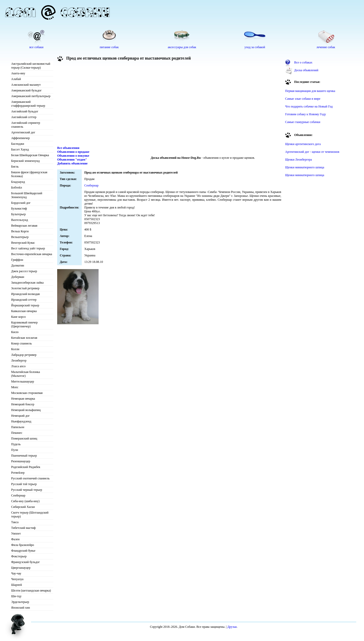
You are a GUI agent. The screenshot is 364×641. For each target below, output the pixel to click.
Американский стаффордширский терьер (28, 104)
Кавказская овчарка (24, 311)
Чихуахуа (17, 579)
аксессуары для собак (182, 47)
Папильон (18, 427)
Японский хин (21, 608)
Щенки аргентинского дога (303, 144)
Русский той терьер (24, 484)
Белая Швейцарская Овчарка (30, 155)
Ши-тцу (16, 596)
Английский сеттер (24, 117)
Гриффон (17, 260)
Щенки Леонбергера (299, 160)
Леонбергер (19, 361)
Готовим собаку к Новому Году (306, 114)
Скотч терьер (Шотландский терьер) (30, 514)
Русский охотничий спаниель (30, 478)
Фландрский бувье (23, 551)
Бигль (15, 167)
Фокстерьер (19, 556)
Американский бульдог (26, 90)
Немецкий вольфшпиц (26, 410)
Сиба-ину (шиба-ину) (25, 501)
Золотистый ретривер (25, 288)
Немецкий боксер (23, 404)
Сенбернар (18, 495)
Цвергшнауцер (21, 568)
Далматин (18, 265)
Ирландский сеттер (24, 300)
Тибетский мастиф (23, 528)
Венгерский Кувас (23, 243)
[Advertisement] (169, 105)
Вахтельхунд (20, 220)
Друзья (232, 627)
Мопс (15, 387)
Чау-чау (16, 573)
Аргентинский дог (23, 132)
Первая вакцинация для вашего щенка (310, 91)
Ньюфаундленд (21, 421)
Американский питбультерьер (31, 96)
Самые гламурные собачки (303, 122)
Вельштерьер (20, 237)
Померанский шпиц (24, 438)
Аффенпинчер (20, 138)
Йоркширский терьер (25, 305)
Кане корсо (18, 317)
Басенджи (18, 144)
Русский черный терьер (27, 490)
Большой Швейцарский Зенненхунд (27, 195)
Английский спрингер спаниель (26, 125)
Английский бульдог (25, 111)
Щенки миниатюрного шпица (305, 167)
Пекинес (17, 433)
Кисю (15, 332)
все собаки (36, 47)
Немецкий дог (20, 416)
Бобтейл (17, 188)
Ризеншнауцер (21, 461)
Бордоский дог (21, 203)
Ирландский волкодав (25, 294)
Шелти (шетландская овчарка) (31, 590)
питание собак (109, 47)
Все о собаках (303, 62)
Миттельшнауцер (23, 381)
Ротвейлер (18, 473)
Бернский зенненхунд (25, 161)
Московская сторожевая (27, 393)
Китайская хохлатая (24, 338)
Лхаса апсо (18, 366)
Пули (15, 450)
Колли (15, 349)
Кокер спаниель (21, 343)
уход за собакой (255, 47)
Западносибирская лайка (27, 283)
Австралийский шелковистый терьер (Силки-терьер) (31, 66)
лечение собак (326, 47)
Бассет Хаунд (20, 149)
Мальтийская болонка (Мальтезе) (25, 374)
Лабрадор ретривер (24, 355)
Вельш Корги (20, 231)
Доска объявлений (306, 70)
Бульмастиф (19, 208)
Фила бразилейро (23, 545)
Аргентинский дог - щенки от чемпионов (312, 152)
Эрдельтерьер (20, 602)
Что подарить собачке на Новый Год (309, 106)
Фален (15, 539)
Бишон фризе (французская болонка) (29, 174)
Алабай (16, 79)
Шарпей (17, 585)
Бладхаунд (18, 182)
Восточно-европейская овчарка (32, 254)
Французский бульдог (25, 562)
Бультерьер (18, 214)
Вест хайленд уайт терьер (28, 248)
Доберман (18, 277)
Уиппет (16, 534)
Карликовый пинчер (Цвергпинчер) (24, 324)
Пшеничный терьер (24, 456)
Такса (15, 522)
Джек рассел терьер (24, 271)
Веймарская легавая (24, 226)
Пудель (16, 444)
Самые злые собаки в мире (303, 99)
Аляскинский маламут (26, 85)
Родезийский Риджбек (26, 467)
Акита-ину (18, 73)
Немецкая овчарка (23, 399)
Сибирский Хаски (23, 507)
